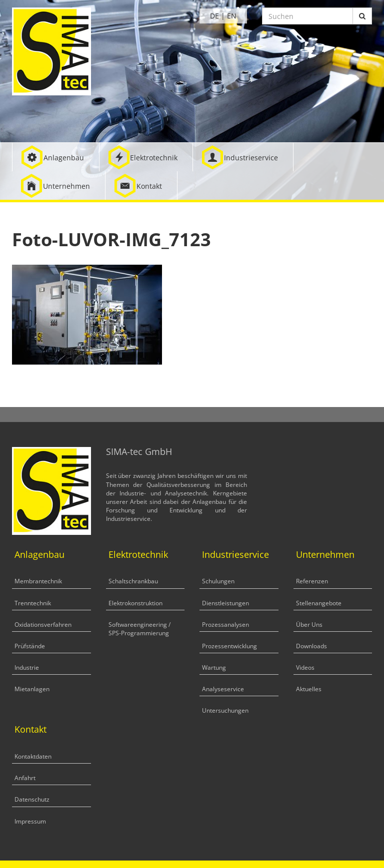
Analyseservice (223, 689)
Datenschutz (32, 799)
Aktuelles (309, 689)
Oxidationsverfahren (43, 625)
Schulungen (218, 581)
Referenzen (312, 581)
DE (214, 16)
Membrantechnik (38, 581)
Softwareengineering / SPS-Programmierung (139, 629)
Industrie (27, 667)
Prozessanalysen (225, 625)
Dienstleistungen (225, 603)
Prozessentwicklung (229, 646)
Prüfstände (30, 646)
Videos (305, 667)
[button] (56, 157)
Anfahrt (25, 778)
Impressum (30, 821)
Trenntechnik (33, 603)
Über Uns (309, 625)
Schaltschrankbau (133, 581)
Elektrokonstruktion (135, 603)
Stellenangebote (319, 603)
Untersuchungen (225, 710)
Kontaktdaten (33, 756)
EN (232, 16)
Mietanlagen (32, 689)
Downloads (311, 646)
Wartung (214, 667)
